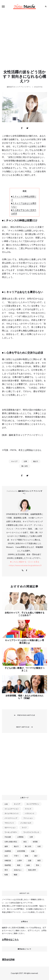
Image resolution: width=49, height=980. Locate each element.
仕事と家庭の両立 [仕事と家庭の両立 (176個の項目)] (11, 842)
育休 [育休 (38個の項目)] (38, 865)
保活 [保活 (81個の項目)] (25, 842)
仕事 (25, 461)
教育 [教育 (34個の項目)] (39, 860)
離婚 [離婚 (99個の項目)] (16, 875)
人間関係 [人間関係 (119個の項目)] (20, 837)
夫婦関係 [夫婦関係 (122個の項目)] (8, 851)
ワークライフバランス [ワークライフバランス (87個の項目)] (31, 832)
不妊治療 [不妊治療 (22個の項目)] (8, 837)
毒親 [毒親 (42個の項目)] (19, 865)
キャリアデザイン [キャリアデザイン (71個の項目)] (33, 804)
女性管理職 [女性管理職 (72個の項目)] (21, 851)
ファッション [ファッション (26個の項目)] (28, 818)
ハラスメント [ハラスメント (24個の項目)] (30, 813)
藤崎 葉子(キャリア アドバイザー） (19, 87)
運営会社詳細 (8, 959)
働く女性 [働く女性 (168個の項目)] (28, 846)
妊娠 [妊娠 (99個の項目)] (33, 851)
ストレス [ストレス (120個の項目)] (28, 809)
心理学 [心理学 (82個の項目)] (19, 860)
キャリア (14, 461)
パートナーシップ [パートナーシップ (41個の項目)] (11, 818)
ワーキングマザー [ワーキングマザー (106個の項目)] (11, 832)
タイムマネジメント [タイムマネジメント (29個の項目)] (12, 813)
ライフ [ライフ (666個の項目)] (24, 828)
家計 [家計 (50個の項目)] (36, 856)
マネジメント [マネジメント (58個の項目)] (9, 823)
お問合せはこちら (10, 939)
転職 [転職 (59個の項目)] (6, 875)
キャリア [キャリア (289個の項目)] (17, 804)
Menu (3, 7)
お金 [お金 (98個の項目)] (6, 804)
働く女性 (25, 466)
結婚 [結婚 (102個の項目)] (28, 865)
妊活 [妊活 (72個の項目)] (6, 856)
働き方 (36, 461)
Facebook (27, 571)
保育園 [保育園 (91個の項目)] (35, 842)
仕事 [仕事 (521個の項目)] (31, 837)
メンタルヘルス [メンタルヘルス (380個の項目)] (26, 823)
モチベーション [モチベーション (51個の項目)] (10, 828)
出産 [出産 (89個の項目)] (39, 846)
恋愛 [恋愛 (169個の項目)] (30, 860)
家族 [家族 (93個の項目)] (27, 856)
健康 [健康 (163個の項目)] (6, 846)
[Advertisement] (24, 39)
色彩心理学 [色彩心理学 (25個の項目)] (32, 870)
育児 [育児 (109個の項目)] (6, 870)
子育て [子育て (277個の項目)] (16, 856)
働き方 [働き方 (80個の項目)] (16, 846)
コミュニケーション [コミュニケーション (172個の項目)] (12, 809)
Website (23, 571)
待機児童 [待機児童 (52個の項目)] (8, 860)
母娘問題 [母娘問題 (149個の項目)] (8, 865)
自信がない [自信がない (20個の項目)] (18, 870)
